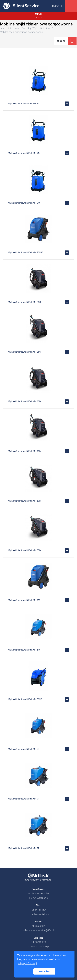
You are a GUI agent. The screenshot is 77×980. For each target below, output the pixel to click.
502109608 (41, 942)
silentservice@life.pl (39, 947)
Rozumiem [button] (44, 971)
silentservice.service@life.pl (38, 930)
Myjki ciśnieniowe (42, 28)
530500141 (41, 926)
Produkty (56, 6)
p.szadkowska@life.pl (39, 914)
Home (17, 28)
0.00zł (61, 41)
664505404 (41, 910)
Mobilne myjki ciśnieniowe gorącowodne (21, 32)
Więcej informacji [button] (27, 963)
